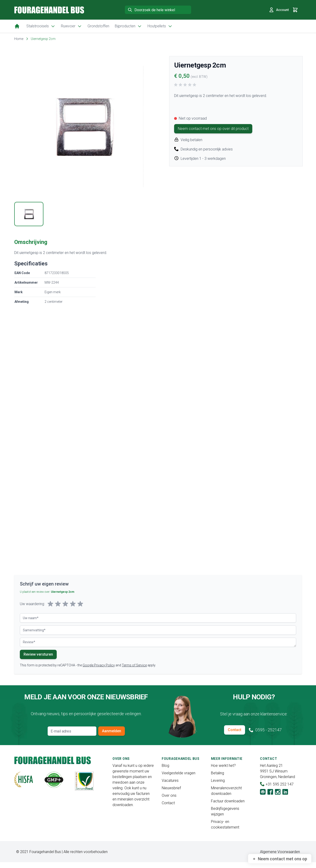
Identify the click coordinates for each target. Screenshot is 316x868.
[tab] (29, 214)
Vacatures (170, 780)
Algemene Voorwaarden (280, 852)
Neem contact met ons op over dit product (213, 129)
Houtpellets (160, 26)
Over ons (169, 795)
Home (19, 39)
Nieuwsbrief (171, 788)
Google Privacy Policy (99, 665)
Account (279, 10)
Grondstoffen (98, 26)
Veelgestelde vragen (179, 773)
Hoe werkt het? (223, 766)
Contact (235, 730)
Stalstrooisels (41, 26)
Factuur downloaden (228, 801)
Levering (218, 780)
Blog (165, 766)
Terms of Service (134, 665)
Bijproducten (128, 26)
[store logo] (49, 10)
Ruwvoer (71, 26)
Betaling (218, 773)
